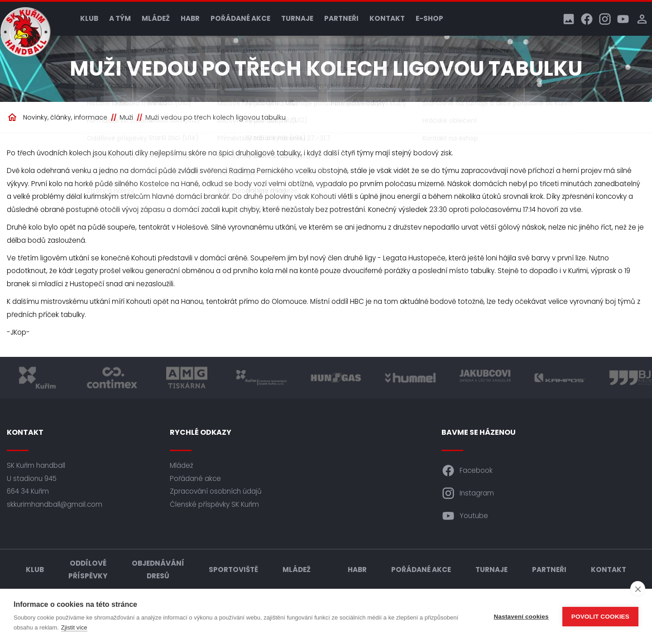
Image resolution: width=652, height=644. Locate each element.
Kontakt (387, 18)
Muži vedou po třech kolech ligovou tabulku (216, 117)
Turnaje (297, 18)
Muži (126, 117)
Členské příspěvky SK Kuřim (214, 504)
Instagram (468, 493)
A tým (120, 18)
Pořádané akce (240, 18)
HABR (190, 18)
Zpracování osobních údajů (216, 491)
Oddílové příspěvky (88, 570)
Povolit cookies (600, 617)
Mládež (156, 18)
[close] (638, 589)
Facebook (467, 471)
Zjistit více (74, 627)
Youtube (465, 516)
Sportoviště (233, 570)
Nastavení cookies (521, 617)
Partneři (341, 18)
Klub (89, 18)
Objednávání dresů (158, 570)
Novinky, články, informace (65, 117)
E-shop (429, 18)
